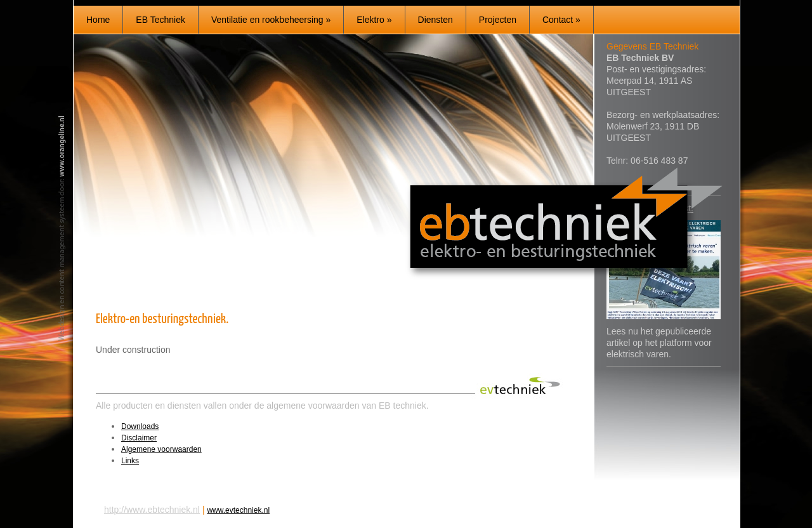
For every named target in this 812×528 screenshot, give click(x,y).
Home (98, 20)
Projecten (498, 20)
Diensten (435, 20)
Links (130, 461)
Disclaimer (139, 438)
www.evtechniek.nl (238, 510)
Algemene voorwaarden (161, 449)
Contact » (561, 20)
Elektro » (374, 20)
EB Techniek (160, 20)
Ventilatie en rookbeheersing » (271, 20)
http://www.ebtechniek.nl (152, 510)
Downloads (140, 426)
